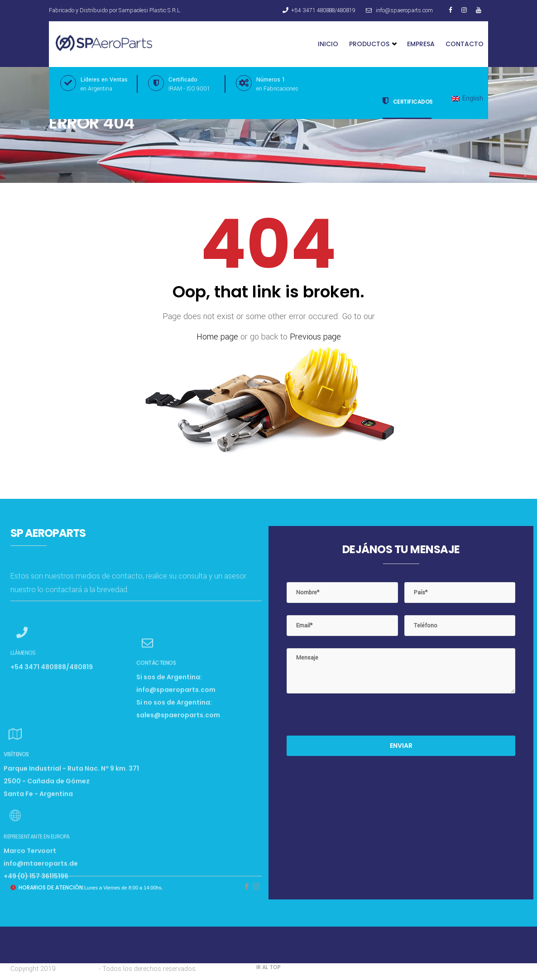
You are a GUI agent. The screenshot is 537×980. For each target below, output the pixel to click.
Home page (217, 337)
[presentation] (355, 718)
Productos (373, 44)
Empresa (421, 44)
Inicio (328, 44)
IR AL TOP (268, 967)
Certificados (408, 101)
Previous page (315, 337)
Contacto (465, 44)
